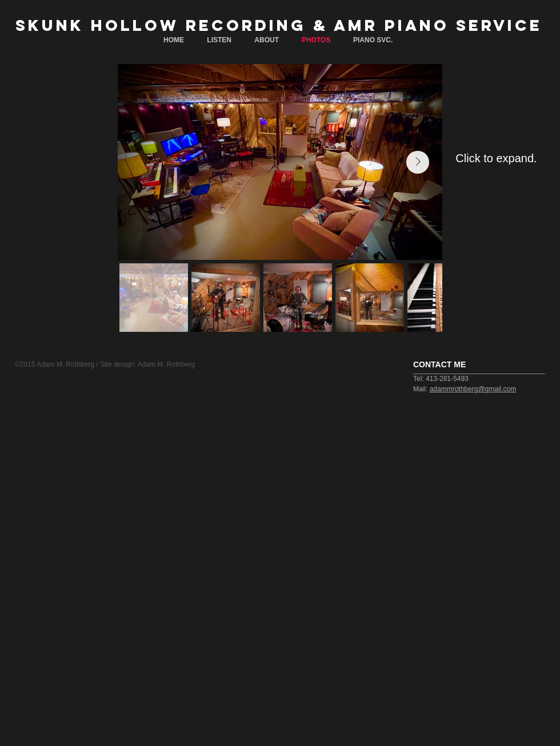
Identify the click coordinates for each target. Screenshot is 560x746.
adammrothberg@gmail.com (473, 389)
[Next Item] (418, 162)
